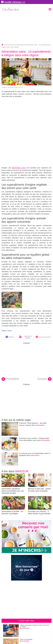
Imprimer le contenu (28, 337)
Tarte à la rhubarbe (26, 639)
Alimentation (40, 425)
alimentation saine (19, 168)
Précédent (10, 379)
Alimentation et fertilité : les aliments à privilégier (13, 505)
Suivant (44, 379)
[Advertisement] (26, 28)
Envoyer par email (44, 337)
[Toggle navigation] (50, 9)
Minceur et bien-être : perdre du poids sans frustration (40, 483)
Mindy (10, 331)
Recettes (26, 628)
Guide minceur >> (15, 2)
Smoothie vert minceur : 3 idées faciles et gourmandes (40, 505)
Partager (11, 337)
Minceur (22, 471)
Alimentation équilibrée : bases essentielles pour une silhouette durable (13, 484)
